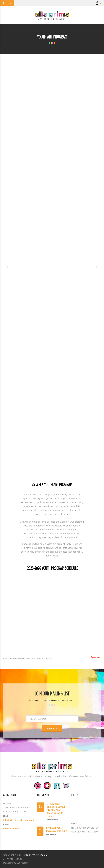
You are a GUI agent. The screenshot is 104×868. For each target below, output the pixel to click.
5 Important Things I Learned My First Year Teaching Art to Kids (56, 810)
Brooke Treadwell (54, 820)
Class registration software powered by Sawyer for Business (28, 658)
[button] (99, 3)
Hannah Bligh (53, 835)
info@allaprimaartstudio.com (18, 820)
